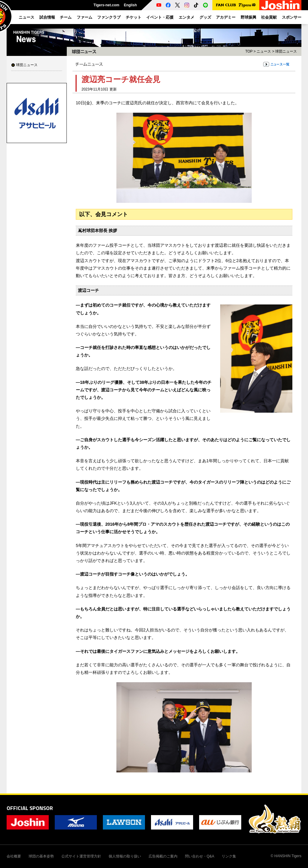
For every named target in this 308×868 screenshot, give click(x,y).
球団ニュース (27, 65)
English (130, 5)
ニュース (264, 51)
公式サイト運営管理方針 (81, 856)
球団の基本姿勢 (41, 856)
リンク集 (229, 856)
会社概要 (14, 856)
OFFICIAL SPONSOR (30, 808)
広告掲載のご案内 (163, 856)
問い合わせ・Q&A (200, 856)
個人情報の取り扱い (125, 856)
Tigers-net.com (106, 5)
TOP (249, 51)
